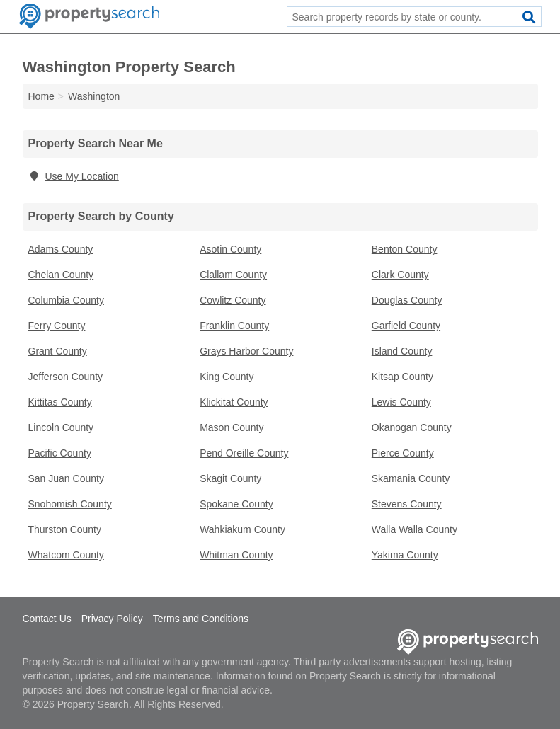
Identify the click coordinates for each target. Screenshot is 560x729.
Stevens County (407, 504)
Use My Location (74, 176)
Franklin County (234, 326)
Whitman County (236, 555)
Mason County (232, 427)
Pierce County (403, 453)
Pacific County (60, 453)
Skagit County (230, 478)
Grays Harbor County (246, 351)
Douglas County (407, 300)
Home (41, 96)
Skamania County (411, 478)
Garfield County (406, 326)
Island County (402, 351)
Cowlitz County (233, 300)
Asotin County (230, 249)
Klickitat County (234, 402)
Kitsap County (402, 377)
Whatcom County (66, 555)
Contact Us (47, 619)
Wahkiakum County (242, 529)
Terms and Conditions (201, 619)
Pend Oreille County (244, 453)
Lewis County (401, 402)
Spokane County (236, 504)
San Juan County (66, 478)
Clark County (400, 275)
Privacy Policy (112, 619)
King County (227, 377)
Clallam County (233, 275)
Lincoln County (61, 427)
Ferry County (57, 326)
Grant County (58, 351)
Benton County (405, 249)
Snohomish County (70, 504)
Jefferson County (66, 377)
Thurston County (65, 529)
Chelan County (61, 275)
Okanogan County (412, 427)
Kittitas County (60, 402)
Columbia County (66, 300)
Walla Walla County (415, 529)
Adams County (61, 249)
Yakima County (405, 555)
